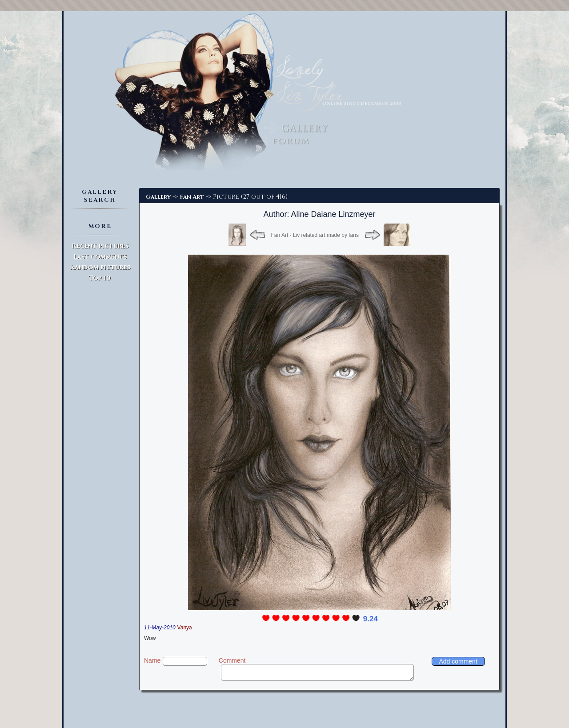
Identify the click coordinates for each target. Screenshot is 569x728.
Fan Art (192, 197)
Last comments (100, 257)
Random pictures (100, 267)
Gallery (158, 197)
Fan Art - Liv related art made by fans (315, 235)
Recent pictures (100, 246)
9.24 (371, 619)
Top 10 (100, 278)
